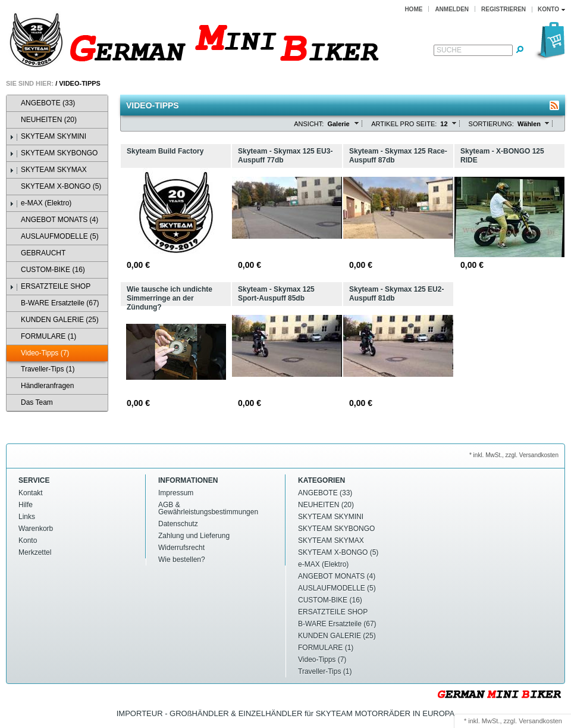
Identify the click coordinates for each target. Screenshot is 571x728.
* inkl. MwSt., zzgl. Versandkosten (514, 455)
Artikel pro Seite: (404, 124)
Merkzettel (35, 552)
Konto (28, 540)
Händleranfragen (42, 386)
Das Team (31, 403)
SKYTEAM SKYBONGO (54, 153)
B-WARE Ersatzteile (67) (54, 303)
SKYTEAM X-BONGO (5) (55, 187)
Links (27, 517)
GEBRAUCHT (37, 253)
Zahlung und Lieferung (194, 536)
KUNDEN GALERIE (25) (54, 320)
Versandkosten (540, 721)
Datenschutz (178, 524)
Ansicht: (309, 124)
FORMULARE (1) (43, 337)
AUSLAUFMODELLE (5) (54, 237)
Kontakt (31, 493)
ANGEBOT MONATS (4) (54, 220)
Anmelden (452, 9)
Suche (449, 50)
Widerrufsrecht (181, 548)
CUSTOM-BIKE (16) (47, 270)
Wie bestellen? (182, 560)
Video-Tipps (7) (39, 353)
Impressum (176, 493)
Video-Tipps (80, 83)
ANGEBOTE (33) (42, 103)
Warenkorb (36, 529)
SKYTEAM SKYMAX (48, 170)
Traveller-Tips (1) (42, 369)
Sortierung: (491, 124)
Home (413, 9)
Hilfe (26, 505)
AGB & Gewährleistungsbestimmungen (208, 508)
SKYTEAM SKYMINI (48, 137)
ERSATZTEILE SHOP (50, 287)
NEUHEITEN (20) (43, 120)
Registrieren (503, 9)
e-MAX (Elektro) (40, 203)
